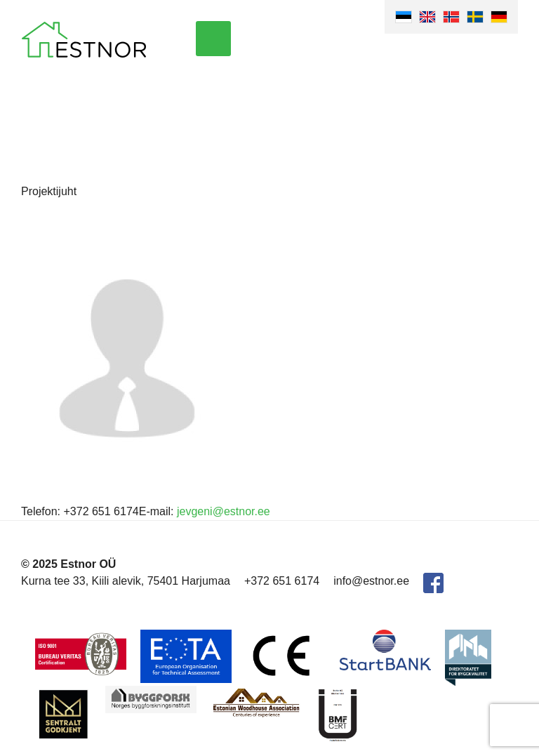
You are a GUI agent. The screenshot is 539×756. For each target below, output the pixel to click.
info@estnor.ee (371, 581)
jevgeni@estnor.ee (224, 511)
